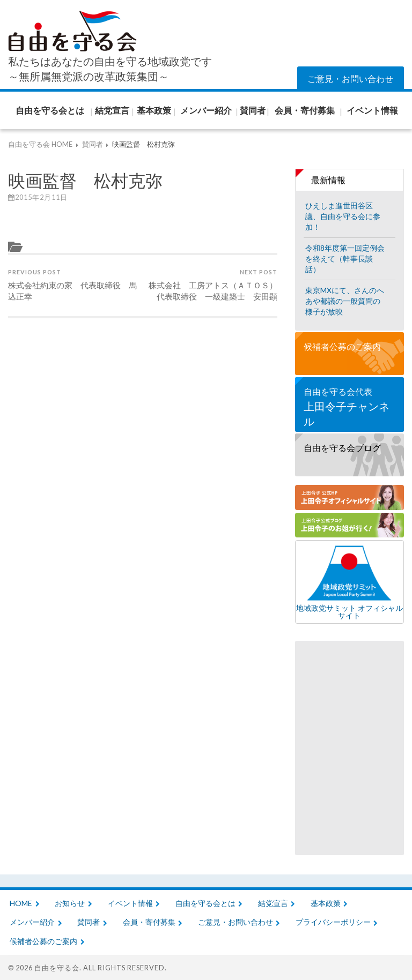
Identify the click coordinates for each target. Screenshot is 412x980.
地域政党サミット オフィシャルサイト (350, 582)
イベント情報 (130, 903)
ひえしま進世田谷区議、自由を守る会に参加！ (343, 216)
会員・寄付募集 (149, 922)
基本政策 (326, 903)
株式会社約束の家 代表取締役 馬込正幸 (74, 285)
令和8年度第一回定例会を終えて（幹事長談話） (345, 259)
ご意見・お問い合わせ (350, 78)
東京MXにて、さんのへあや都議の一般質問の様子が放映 (345, 301)
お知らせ (70, 903)
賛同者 (89, 922)
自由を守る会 (57, 968)
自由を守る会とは (205, 903)
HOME (21, 903)
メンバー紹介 (32, 922)
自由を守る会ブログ (342, 448)
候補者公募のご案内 (342, 346)
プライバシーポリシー (333, 922)
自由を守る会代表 (350, 407)
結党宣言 (273, 903)
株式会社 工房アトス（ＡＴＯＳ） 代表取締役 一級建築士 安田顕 (211, 285)
